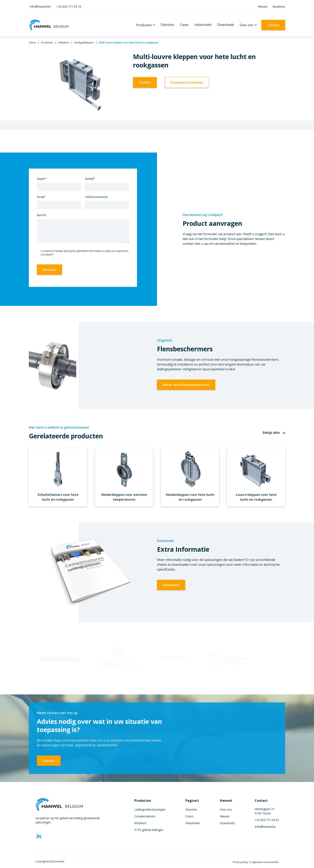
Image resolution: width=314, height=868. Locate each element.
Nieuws (263, 7)
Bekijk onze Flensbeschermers (186, 385)
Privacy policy (241, 862)
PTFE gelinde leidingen (149, 830)
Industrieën (203, 25)
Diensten (167, 25)
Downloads (226, 25)
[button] (146, 25)
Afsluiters (64, 43)
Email (41, 197)
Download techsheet (187, 82)
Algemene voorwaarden (265, 862)
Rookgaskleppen (84, 43)
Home (32, 43)
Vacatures (279, 7)
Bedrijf (90, 179)
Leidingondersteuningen (150, 809)
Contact (273, 25)
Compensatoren (145, 816)
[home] (49, 25)
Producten (144, 25)
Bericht (41, 215)
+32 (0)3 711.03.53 (267, 820)
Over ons (247, 25)
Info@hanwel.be (265, 827)
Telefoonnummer (96, 197)
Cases (184, 25)
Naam (42, 179)
